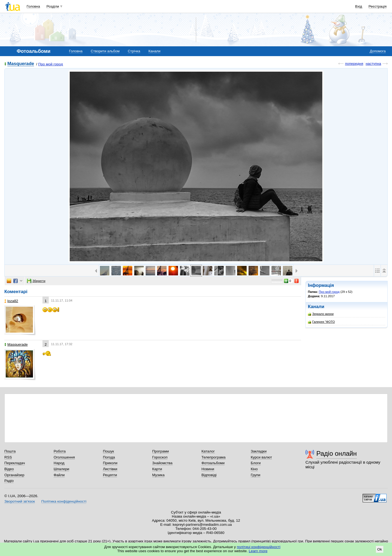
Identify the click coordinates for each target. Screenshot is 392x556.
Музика (158, 475)
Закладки (259, 451)
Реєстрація (378, 6)
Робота (60, 451)
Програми (160, 451)
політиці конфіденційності (259, 547)
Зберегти (36, 281)
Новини (208, 469)
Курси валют (261, 457)
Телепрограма (214, 457)
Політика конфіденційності (64, 501)
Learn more (258, 551)
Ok (380, 549)
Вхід (359, 6)
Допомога (378, 51)
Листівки (110, 469)
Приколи (110, 463)
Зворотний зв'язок (20, 501)
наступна (373, 64)
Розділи (53, 6)
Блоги (256, 463)
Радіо (9, 481)
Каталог (208, 451)
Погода (109, 457)
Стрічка (134, 51)
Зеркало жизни (321, 314)
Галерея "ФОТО (321, 322)
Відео (9, 469)
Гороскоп (160, 457)
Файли (59, 475)
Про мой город (50, 64)
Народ (59, 463)
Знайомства (162, 463)
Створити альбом (105, 51)
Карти (157, 469)
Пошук (108, 451)
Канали (154, 51)
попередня (354, 64)
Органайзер (14, 475)
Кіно (254, 469)
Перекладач (15, 463)
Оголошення (64, 457)
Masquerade (21, 64)
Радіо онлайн (337, 453)
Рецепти (110, 475)
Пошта (10, 451)
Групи (255, 475)
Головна (33, 6)
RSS (8, 457)
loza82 (11, 301)
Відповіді (209, 475)
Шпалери (61, 469)
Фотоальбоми (213, 463)
